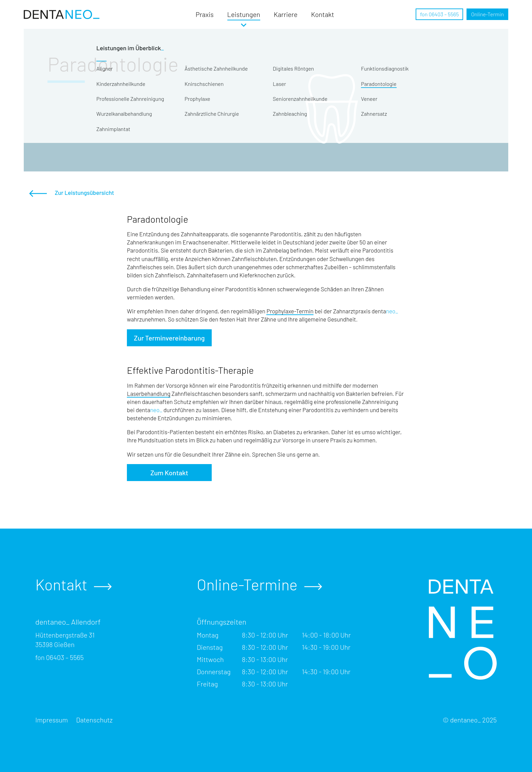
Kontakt (323, 14)
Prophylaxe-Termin (290, 311)
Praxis (205, 14)
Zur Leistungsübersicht (72, 193)
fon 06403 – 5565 (439, 14)
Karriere (286, 14)
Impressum (52, 720)
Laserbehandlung (149, 393)
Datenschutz (94, 720)
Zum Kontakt (169, 473)
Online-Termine (259, 585)
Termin (487, 14)
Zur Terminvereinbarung (169, 338)
